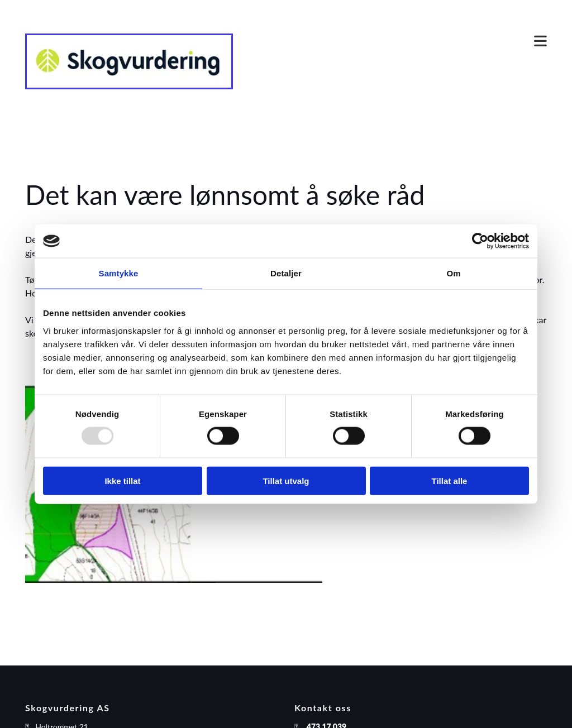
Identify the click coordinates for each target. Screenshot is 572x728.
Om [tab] (453, 273)
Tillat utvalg (286, 480)
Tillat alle (450, 480)
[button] (398, 42)
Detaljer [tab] (286, 273)
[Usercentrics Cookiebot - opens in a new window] (480, 241)
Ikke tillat (122, 480)
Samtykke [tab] (119, 273)
